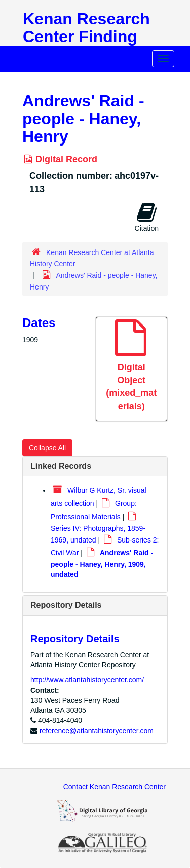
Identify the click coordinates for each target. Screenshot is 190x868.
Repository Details (66, 605)
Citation (147, 217)
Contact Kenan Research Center (115, 787)
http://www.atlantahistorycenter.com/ (87, 680)
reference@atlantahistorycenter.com (97, 731)
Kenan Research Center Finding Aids (86, 37)
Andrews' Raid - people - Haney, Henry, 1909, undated (102, 564)
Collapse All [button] (47, 448)
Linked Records (61, 466)
